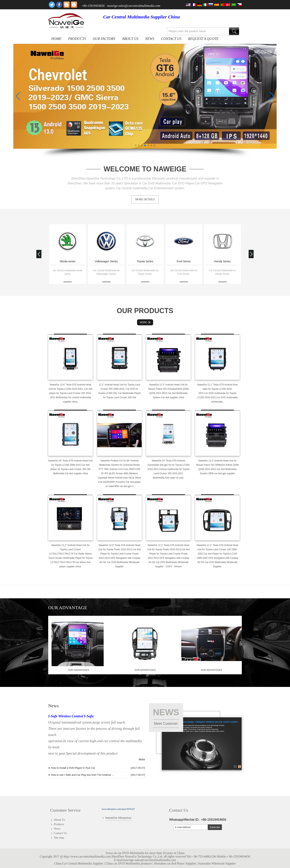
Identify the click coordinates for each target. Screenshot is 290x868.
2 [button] (240, 767)
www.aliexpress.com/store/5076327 (118, 809)
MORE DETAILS (145, 199)
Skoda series (68, 261)
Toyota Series (145, 261)
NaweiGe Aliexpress (118, 818)
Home (56, 39)
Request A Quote (203, 39)
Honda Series (223, 261)
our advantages (79, 670)
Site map (59, 838)
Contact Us (171, 39)
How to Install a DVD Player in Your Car (73, 768)
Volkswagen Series (106, 261)
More (146, 322)
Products (77, 39)
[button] (136, 145)
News (150, 39)
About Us (130, 39)
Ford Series (184, 261)
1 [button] (235, 767)
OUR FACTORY (104, 39)
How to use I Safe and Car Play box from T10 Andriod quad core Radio (82, 775)
